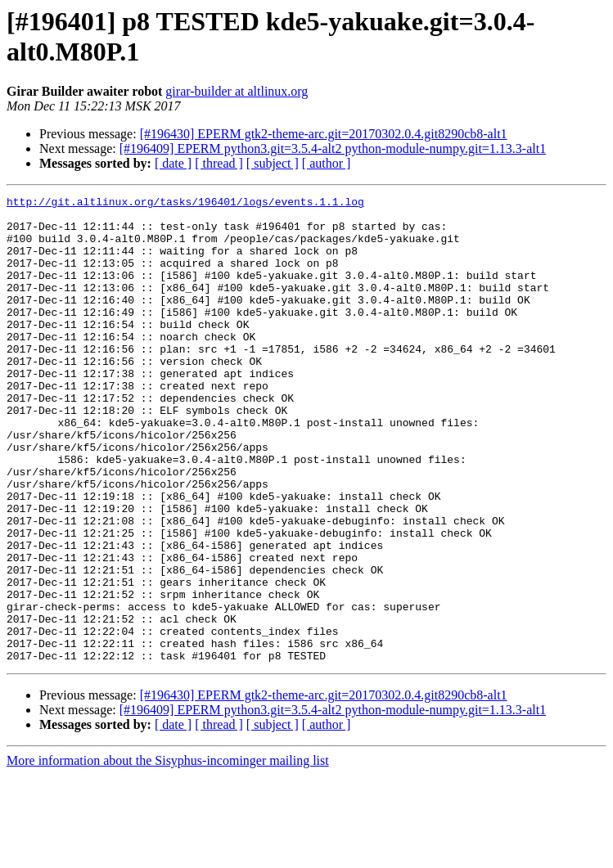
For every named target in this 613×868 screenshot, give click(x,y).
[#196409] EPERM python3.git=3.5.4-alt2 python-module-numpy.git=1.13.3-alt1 (333, 148)
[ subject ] (273, 163)
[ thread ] (219, 163)
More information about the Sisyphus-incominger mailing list (168, 854)
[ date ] (173, 163)
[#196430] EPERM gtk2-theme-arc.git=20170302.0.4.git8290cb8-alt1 (324, 134)
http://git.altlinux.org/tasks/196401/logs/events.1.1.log (185, 204)
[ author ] (327, 163)
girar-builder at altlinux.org (237, 91)
